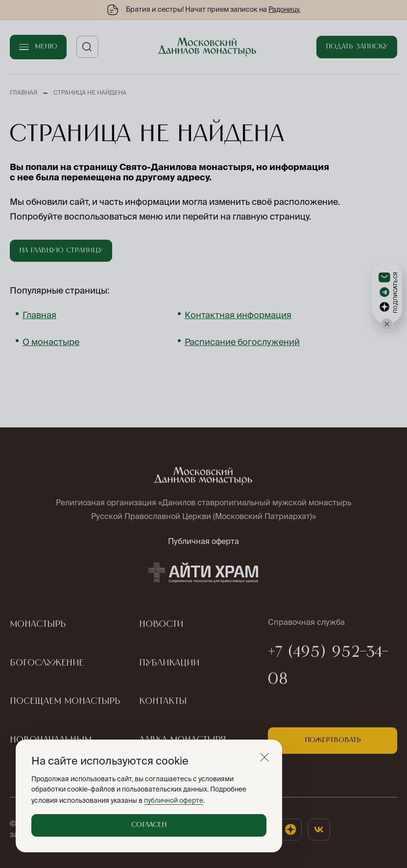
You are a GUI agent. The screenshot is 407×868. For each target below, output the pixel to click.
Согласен (149, 825)
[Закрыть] (264, 757)
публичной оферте (174, 800)
